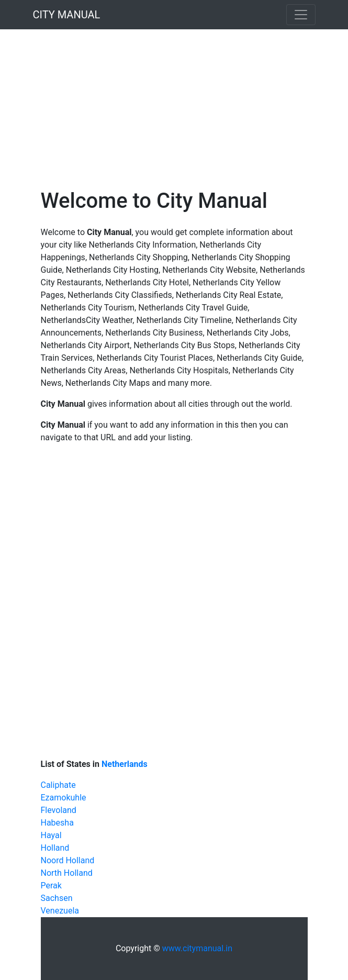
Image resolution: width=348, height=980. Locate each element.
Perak (51, 886)
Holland (55, 848)
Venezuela (60, 911)
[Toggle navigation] (301, 15)
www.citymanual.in (197, 948)
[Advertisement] (174, 103)
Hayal (51, 835)
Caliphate (58, 785)
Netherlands (125, 764)
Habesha (57, 823)
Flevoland (59, 810)
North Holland (67, 873)
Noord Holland (68, 860)
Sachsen (57, 898)
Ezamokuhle (64, 798)
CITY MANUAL (67, 15)
